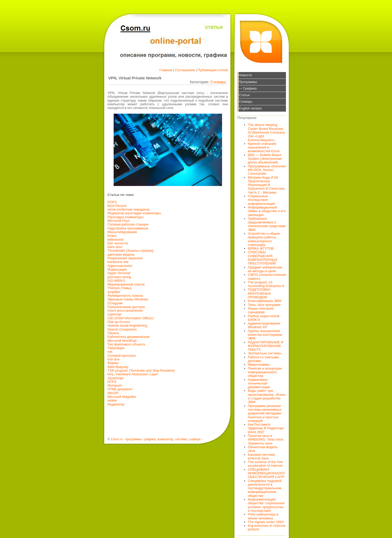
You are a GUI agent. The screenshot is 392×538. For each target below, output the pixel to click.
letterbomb (116, 240)
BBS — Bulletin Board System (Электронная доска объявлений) (265, 159)
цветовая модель (121, 254)
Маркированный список (126, 284)
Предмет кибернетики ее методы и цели (265, 269)
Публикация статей (213, 70)
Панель (114, 333)
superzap (115, 314)
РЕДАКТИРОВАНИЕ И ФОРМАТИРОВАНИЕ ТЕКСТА (266, 346)
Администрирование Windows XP (264, 325)
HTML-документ (120, 389)
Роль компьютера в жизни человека (263, 516)
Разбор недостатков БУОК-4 (264, 318)
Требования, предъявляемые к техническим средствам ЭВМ (267, 224)
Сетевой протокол (122, 356)
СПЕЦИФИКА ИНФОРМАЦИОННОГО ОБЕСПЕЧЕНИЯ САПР (266, 473)
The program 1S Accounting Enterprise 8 (266, 284)
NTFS (112, 382)
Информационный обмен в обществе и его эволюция (267, 211)
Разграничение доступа (126, 307)
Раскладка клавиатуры (126, 217)
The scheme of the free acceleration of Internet (266, 464)
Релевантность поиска (125, 296)
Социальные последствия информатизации (262, 200)
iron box (114, 359)
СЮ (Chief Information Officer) (131, 318)
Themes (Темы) (120, 288)
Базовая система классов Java (261, 456)
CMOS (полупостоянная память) (267, 276)
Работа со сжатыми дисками (263, 359)
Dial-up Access (119, 322)
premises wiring (119, 277)
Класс (112, 236)
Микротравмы (259, 364)
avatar (112, 400)
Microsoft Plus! (119, 221)
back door (115, 247)
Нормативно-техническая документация (259, 383)
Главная (166, 70)
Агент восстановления (125, 311)
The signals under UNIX (266, 522)
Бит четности (118, 243)
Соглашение (185, 70)
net (110, 352)
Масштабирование (122, 232)
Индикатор (116, 404)
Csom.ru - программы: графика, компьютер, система (149, 439)
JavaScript (116, 378)
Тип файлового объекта (126, 344)
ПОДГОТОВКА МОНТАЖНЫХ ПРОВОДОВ (260, 293)
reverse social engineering (128, 325)
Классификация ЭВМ (265, 301)
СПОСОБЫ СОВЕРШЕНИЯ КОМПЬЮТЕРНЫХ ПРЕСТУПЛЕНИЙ (263, 258)
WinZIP (113, 393)
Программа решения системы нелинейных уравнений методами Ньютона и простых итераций (265, 413)
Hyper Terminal (119, 273)
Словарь (218, 82)
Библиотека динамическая (129, 337)
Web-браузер (118, 367)
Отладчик (115, 303)
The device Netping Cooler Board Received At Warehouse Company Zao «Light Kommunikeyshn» (266, 132)
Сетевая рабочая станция (128, 224)
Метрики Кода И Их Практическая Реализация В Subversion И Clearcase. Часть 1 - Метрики (267, 185)
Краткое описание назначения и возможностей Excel (264, 147)
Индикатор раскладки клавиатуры (134, 213)
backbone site (118, 262)
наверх (195, 439)
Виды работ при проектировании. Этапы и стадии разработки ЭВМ (267, 396)
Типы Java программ (264, 305)
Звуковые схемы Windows (128, 299)
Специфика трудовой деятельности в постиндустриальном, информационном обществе (265, 488)
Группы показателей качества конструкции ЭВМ (265, 335)
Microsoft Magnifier (122, 397)
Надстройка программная (128, 228)
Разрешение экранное (125, 258)
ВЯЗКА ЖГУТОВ (261, 248)
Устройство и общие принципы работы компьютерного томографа (264, 239)
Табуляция (116, 348)
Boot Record (117, 206)
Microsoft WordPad (122, 341)
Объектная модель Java (263, 449)
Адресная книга (120, 266)
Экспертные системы (265, 353)
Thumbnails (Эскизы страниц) (131, 251)
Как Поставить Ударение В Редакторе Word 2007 (266, 428)
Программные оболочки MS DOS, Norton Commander (267, 170)
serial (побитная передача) (129, 209)
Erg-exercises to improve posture (267, 527)
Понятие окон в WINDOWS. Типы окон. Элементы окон (266, 440)
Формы (113, 363)
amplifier (114, 292)
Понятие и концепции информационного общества (265, 372)
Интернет (115, 385)
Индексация (117, 269)
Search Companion (122, 329)
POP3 (112, 202)
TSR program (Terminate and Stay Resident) (141, 370)
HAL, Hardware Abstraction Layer (133, 374)
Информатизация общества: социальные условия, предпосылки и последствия (266, 505)
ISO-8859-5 (116, 281)
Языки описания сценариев (261, 310)
